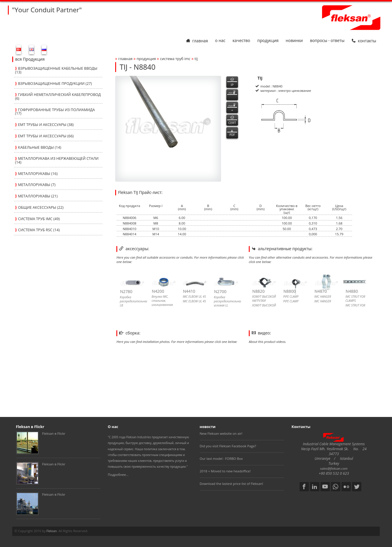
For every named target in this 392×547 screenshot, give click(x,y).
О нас (220, 41)
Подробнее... (118, 475)
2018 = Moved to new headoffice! (225, 471)
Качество (241, 41)
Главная (197, 41)
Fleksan (51, 531)
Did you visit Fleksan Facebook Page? (228, 446)
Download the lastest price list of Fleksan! (232, 484)
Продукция (268, 41)
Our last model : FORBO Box (221, 459)
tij (196, 59)
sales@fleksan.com (334, 468)
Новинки (294, 41)
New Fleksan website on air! (221, 433)
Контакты (364, 41)
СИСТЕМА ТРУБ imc (175, 59)
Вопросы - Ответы (327, 41)
